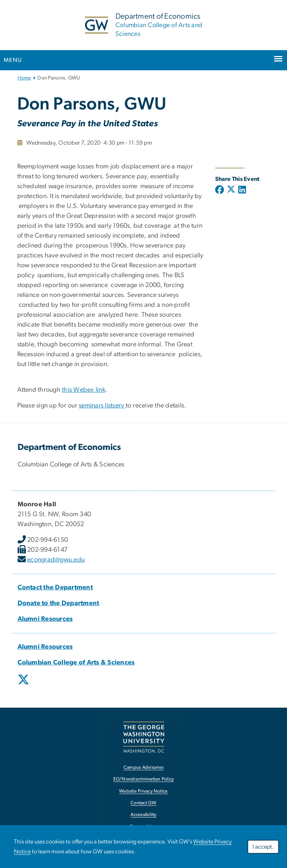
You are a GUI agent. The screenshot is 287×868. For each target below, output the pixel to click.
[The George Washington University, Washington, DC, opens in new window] (144, 737)
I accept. (263, 847)
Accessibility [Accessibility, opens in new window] (143, 815)
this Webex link (84, 390)
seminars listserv (102, 406)
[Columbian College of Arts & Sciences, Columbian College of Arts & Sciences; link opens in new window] (76, 663)
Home (24, 78)
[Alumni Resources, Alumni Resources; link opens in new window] (45, 619)
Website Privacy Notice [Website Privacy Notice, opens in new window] (143, 791)
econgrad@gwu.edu (56, 560)
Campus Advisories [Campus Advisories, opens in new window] (143, 768)
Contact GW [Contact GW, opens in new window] (143, 803)
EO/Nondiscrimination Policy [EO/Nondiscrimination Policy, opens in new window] (144, 779)
